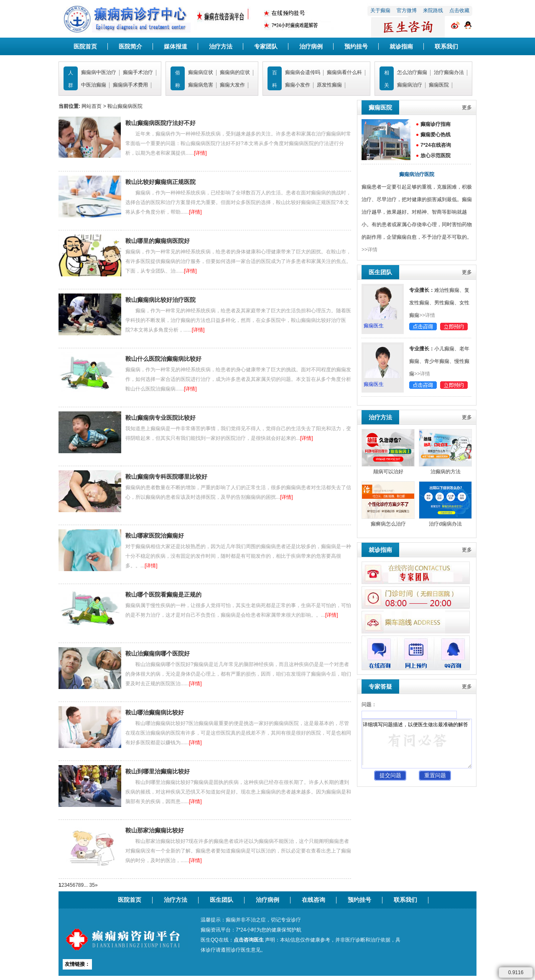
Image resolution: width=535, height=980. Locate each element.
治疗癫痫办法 (449, 72)
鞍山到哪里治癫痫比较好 (158, 771)
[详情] (200, 153)
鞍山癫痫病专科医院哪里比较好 (166, 477)
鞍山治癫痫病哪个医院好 (158, 653)
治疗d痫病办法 (445, 524)
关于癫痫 (380, 10)
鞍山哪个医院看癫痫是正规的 (163, 595)
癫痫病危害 (201, 85)
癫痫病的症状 (235, 72)
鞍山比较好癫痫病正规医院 (160, 182)
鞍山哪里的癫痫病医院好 (158, 241)
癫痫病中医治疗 (99, 72)
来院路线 (433, 10)
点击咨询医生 (249, 940)
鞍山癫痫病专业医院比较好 (160, 418)
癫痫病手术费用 (130, 85)
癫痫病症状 (201, 72)
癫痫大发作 (232, 85)
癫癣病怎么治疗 (388, 524)
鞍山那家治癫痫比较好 (155, 830)
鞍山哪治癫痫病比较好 (155, 712)
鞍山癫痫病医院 (125, 106)
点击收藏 (459, 10)
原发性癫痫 (329, 85)
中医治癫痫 (94, 85)
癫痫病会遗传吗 (303, 72)
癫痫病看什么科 (344, 72)
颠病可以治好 (388, 472)
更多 (467, 107)
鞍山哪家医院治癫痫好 (155, 536)
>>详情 (369, 250)
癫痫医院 (439, 85)
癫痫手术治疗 (138, 72)
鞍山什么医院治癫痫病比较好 (163, 359)
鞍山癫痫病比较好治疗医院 (160, 300)
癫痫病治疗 (410, 85)
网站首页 (92, 106)
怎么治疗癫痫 (412, 72)
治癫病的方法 (446, 472)
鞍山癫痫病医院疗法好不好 (160, 123)
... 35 (89, 885)
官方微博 (407, 10)
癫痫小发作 (298, 85)
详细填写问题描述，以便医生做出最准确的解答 (417, 744)
